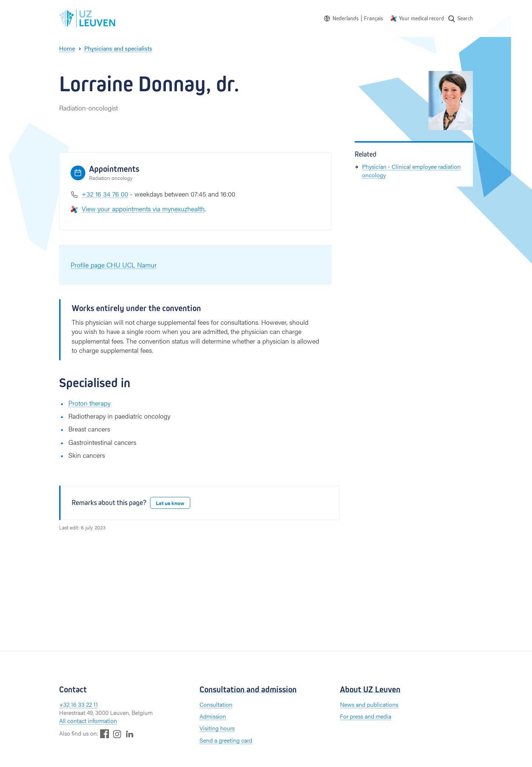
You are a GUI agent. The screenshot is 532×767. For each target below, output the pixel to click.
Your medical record (422, 18)
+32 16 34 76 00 (105, 194)
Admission (213, 716)
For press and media (366, 716)
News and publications (369, 704)
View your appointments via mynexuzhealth (143, 209)
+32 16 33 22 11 (79, 704)
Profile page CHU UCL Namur (114, 265)
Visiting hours (217, 728)
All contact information (88, 721)
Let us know (170, 503)
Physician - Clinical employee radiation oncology (411, 171)
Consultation (216, 704)
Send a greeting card (226, 740)
